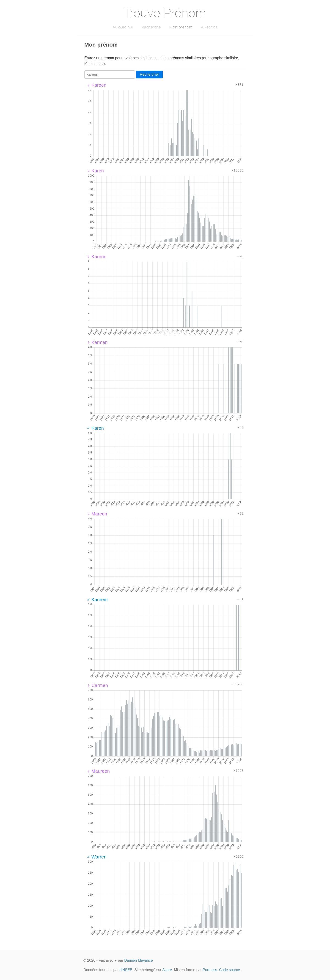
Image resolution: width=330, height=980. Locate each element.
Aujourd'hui (123, 27)
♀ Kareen (96, 85)
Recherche (151, 27)
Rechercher (149, 74)
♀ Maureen (98, 771)
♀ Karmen (97, 342)
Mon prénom (181, 27)
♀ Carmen (97, 685)
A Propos (209, 27)
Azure (167, 970)
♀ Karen (95, 171)
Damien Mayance (139, 960)
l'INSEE (126, 970)
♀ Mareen (97, 514)
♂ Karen (95, 428)
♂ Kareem (97, 600)
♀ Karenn (96, 257)
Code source (230, 970)
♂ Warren (97, 857)
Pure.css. (210, 970)
